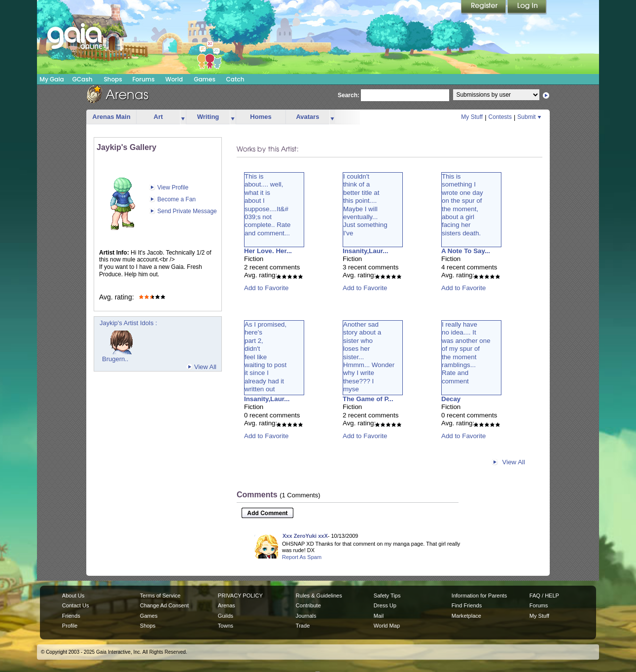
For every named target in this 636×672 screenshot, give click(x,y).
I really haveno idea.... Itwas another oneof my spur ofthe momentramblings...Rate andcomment (466, 353)
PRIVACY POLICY (240, 596)
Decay (451, 399)
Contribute (308, 605)
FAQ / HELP (544, 596)
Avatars (307, 117)
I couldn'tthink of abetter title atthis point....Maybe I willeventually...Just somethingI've (365, 205)
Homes (261, 117)
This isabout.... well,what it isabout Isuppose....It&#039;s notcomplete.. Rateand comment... (267, 205)
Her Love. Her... (268, 251)
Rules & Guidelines (319, 596)
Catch (235, 79)
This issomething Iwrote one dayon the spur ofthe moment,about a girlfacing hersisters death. (462, 205)
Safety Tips (387, 596)
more (183, 117)
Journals (306, 616)
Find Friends (467, 605)
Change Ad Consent (164, 605)
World (174, 79)
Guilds (226, 616)
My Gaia (52, 79)
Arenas (227, 605)
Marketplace (466, 616)
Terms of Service (160, 596)
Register (484, 7)
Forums (143, 79)
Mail (379, 616)
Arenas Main (111, 117)
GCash (83, 79)
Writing (208, 117)
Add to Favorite (266, 288)
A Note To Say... (466, 251)
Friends (71, 616)
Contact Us (76, 605)
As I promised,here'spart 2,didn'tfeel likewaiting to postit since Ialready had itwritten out (265, 357)
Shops (113, 79)
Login (527, 7)
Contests (500, 117)
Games (205, 79)
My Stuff (472, 117)
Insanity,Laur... (365, 251)
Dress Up (385, 605)
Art (159, 117)
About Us (73, 596)
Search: (349, 95)
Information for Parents (479, 596)
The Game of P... (368, 399)
